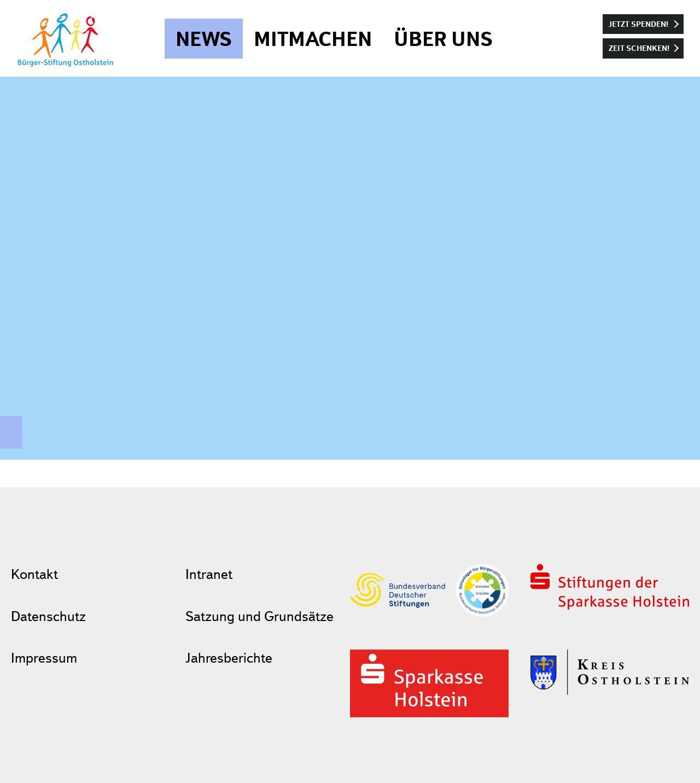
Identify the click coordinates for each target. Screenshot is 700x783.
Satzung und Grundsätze (259, 616)
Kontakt (34, 574)
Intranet (209, 574)
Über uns (443, 39)
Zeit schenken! (639, 48)
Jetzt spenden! (638, 24)
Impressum (44, 657)
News (204, 39)
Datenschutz (48, 616)
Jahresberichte (229, 657)
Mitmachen (313, 39)
